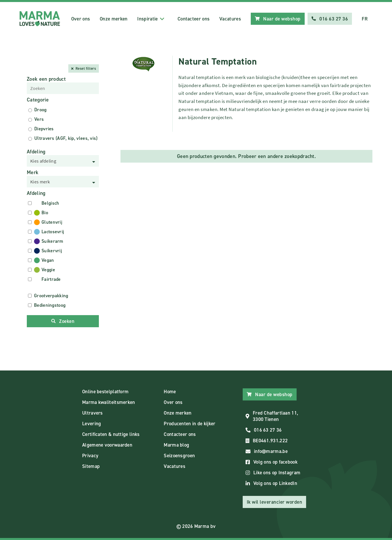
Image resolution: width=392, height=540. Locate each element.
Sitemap (91, 466)
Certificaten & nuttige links (111, 434)
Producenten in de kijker (190, 424)
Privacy (90, 456)
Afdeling (36, 152)
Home (170, 392)
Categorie (38, 100)
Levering (92, 424)
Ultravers (93, 413)
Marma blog (176, 445)
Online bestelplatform (105, 392)
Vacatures (230, 19)
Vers (39, 119)
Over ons (81, 19)
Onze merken (114, 19)
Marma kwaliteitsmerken (109, 402)
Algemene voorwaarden (107, 445)
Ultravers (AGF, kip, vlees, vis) (66, 138)
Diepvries (44, 129)
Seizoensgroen (179, 456)
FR (365, 19)
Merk (33, 172)
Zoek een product (46, 79)
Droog (40, 110)
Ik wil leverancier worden (275, 502)
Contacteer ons (194, 19)
